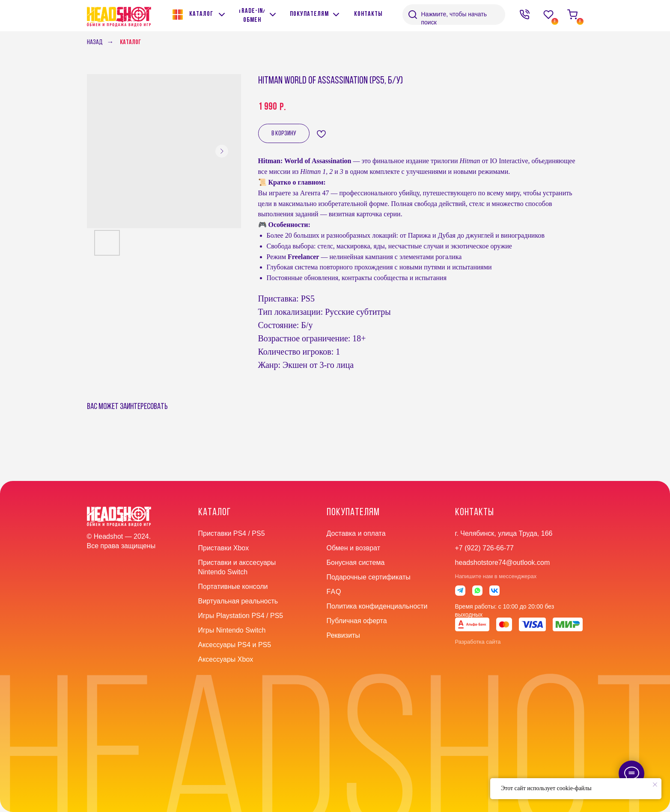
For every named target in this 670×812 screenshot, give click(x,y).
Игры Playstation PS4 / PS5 (241, 616)
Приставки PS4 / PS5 (232, 533)
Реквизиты (343, 635)
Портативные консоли (233, 587)
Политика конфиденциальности (377, 606)
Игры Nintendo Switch (232, 630)
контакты (475, 513)
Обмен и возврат (353, 548)
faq (334, 592)
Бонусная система (356, 563)
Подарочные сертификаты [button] (369, 577)
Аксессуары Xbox (226, 659)
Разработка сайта (478, 642)
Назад (95, 42)
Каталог (130, 42)
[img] (273, 15)
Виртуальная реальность (238, 601)
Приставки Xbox (224, 548)
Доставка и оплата (356, 533)
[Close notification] (655, 785)
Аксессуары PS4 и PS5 (235, 645)
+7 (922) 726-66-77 (484, 548)
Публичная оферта (357, 621)
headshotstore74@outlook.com (503, 563)
